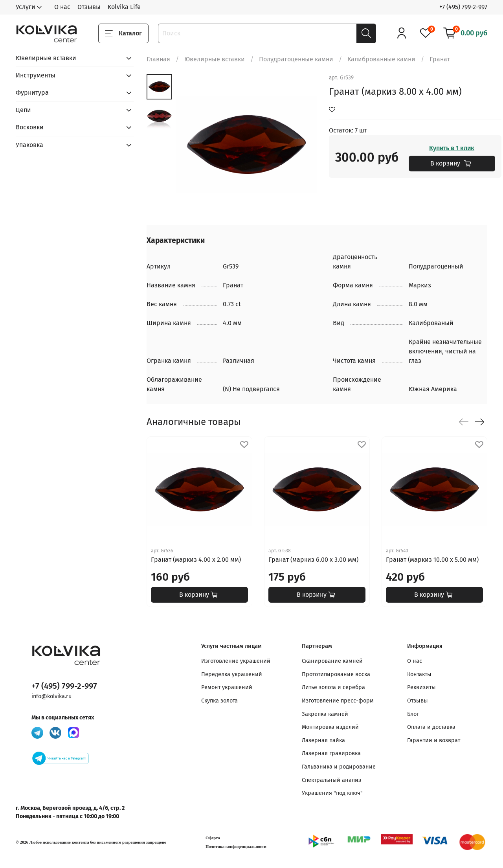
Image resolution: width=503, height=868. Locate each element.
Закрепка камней (325, 714)
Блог (413, 714)
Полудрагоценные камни (296, 59)
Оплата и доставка (431, 727)
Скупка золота (219, 701)
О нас (62, 7)
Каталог (123, 33)
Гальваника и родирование (339, 767)
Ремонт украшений (227, 687)
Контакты (419, 674)
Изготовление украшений (236, 661)
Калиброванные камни (381, 59)
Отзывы (89, 7)
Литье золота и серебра (333, 687)
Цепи (23, 110)
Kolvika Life (124, 7)
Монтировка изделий (330, 727)
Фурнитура (32, 93)
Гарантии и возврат (434, 740)
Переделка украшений (232, 674)
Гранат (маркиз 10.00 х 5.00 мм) (432, 560)
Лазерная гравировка (331, 753)
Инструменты (36, 75)
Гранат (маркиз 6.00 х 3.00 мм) (313, 560)
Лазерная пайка (323, 740)
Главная (158, 59)
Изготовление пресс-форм (338, 701)
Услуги (26, 7)
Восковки (30, 127)
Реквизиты (421, 687)
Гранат (440, 59)
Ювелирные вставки (215, 59)
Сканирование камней (332, 661)
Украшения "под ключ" (332, 793)
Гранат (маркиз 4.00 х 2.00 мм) (196, 560)
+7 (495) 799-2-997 (463, 7)
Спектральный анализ (331, 780)
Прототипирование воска (336, 674)
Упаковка (29, 145)
